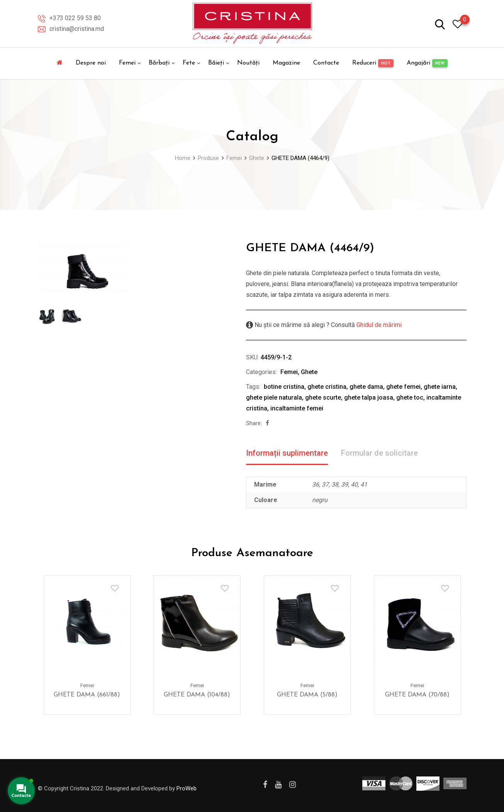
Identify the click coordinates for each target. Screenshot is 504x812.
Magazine (286, 63)
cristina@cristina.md (77, 29)
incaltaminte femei (297, 408)
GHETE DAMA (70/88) (417, 695)
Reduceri (373, 63)
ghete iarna (440, 387)
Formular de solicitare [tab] (379, 453)
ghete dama (366, 387)
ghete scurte (323, 397)
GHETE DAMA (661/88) (87, 695)
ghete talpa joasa (369, 397)
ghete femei (403, 387)
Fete (189, 63)
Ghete (309, 372)
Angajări (427, 63)
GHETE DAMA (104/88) (197, 695)
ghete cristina (327, 387)
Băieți (216, 63)
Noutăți (248, 63)
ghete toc (410, 397)
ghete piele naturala (274, 397)
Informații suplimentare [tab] (287, 453)
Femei (127, 63)
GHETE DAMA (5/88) (307, 695)
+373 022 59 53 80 (75, 18)
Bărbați (159, 63)
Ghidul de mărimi (378, 325)
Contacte (326, 63)
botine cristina (284, 387)
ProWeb (187, 788)
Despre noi (91, 63)
